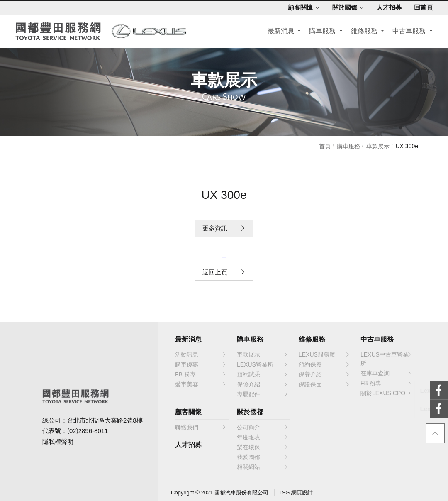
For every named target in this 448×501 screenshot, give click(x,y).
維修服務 (364, 32)
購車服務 (322, 32)
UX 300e (407, 146)
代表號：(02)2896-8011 (75, 431)
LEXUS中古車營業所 (386, 359)
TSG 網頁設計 (296, 492)
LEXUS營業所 (263, 364)
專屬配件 (263, 394)
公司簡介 (263, 427)
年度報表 (263, 437)
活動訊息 (201, 354)
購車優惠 (201, 364)
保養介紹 (324, 374)
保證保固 (324, 384)
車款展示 (378, 146)
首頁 (325, 146)
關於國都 (347, 7)
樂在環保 (263, 447)
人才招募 (388, 7)
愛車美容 (201, 384)
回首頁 (422, 7)
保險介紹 (263, 384)
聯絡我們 (201, 427)
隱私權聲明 (58, 441)
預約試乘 (263, 374)
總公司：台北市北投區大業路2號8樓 (93, 420)
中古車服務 (409, 32)
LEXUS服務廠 (324, 354)
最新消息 (280, 32)
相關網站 (263, 467)
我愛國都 (263, 457)
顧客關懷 (303, 7)
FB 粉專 (201, 374)
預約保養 (324, 364)
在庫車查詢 (386, 373)
